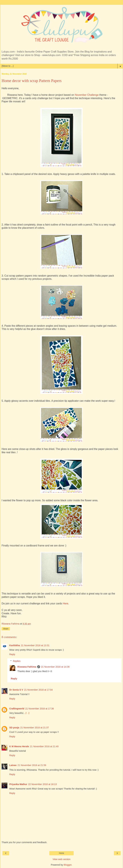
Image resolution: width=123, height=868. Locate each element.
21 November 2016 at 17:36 (40, 709)
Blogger (68, 865)
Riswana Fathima (27, 667)
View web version (61, 859)
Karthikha (15, 645)
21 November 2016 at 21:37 (34, 728)
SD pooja (14, 728)
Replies (17, 661)
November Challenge (87, 95)
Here (66, 603)
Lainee (13, 765)
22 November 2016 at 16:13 (42, 784)
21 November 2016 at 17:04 (38, 690)
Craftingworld (17, 709)
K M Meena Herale (19, 746)
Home (61, 853)
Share (6, 629)
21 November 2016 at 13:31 (35, 645)
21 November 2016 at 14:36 (55, 667)
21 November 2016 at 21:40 (44, 746)
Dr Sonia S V (16, 690)
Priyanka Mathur (18, 784)
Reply (12, 654)
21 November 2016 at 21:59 (32, 765)
